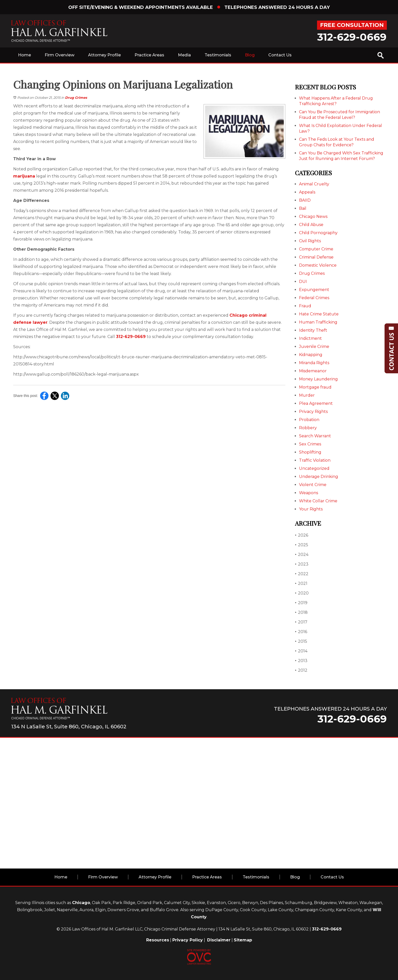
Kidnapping (311, 355)
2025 (302, 545)
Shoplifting (310, 452)
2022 (302, 574)
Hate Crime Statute (319, 314)
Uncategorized (314, 468)
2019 (301, 603)
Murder (307, 395)
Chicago (81, 903)
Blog (250, 55)
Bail (303, 208)
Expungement (314, 290)
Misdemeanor (313, 371)
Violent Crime (313, 485)
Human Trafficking (318, 322)
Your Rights (311, 509)
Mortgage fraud (315, 387)
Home (24, 55)
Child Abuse (311, 225)
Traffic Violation (315, 460)
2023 (302, 564)
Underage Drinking (319, 477)
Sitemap (243, 940)
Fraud (305, 306)
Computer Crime (316, 249)
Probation (309, 420)
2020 (302, 593)
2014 (301, 651)
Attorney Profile (104, 55)
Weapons (309, 493)
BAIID (305, 200)
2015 (301, 641)
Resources (158, 940)
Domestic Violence (318, 265)
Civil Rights (310, 241)
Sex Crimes (310, 444)
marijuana (24, 176)
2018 (301, 612)
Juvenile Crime (314, 347)
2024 (302, 555)
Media (184, 55)
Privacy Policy (188, 940)
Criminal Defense (316, 257)
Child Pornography (318, 233)
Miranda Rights (314, 363)
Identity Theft (313, 330)
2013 (301, 661)
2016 (301, 632)
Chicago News (313, 216)
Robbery (308, 428)
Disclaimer (219, 940)
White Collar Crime (318, 501)
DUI (303, 282)
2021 (301, 583)
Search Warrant (315, 436)
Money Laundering (318, 379)
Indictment (310, 338)
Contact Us (280, 55)
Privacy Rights (313, 412)
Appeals (307, 192)
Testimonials (218, 55)
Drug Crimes (76, 98)
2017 (301, 622)
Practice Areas (149, 55)
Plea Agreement (316, 403)
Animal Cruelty (314, 184)
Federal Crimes (314, 298)
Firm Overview (60, 55)
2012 (301, 670)
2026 (302, 535)
